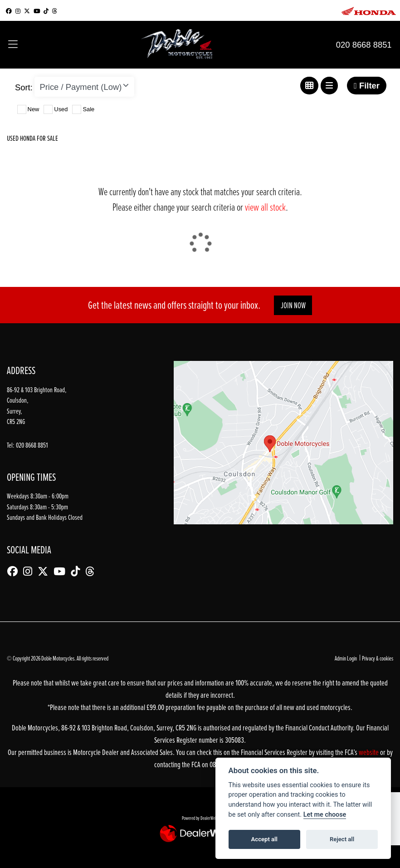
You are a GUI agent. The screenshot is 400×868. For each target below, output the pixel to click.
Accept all (264, 839)
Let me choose (325, 815)
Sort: (24, 87)
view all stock (265, 207)
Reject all (342, 839)
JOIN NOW (293, 305)
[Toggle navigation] (13, 45)
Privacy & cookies (378, 658)
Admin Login (346, 658)
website (369, 752)
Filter (367, 86)
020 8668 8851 (364, 45)
